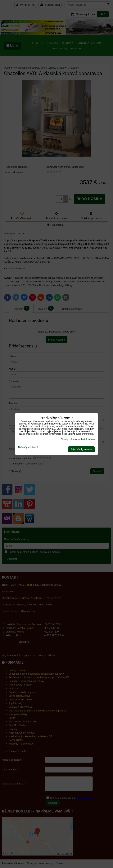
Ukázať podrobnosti (28, 447)
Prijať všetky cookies (81, 449)
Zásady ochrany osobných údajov (78, 439)
